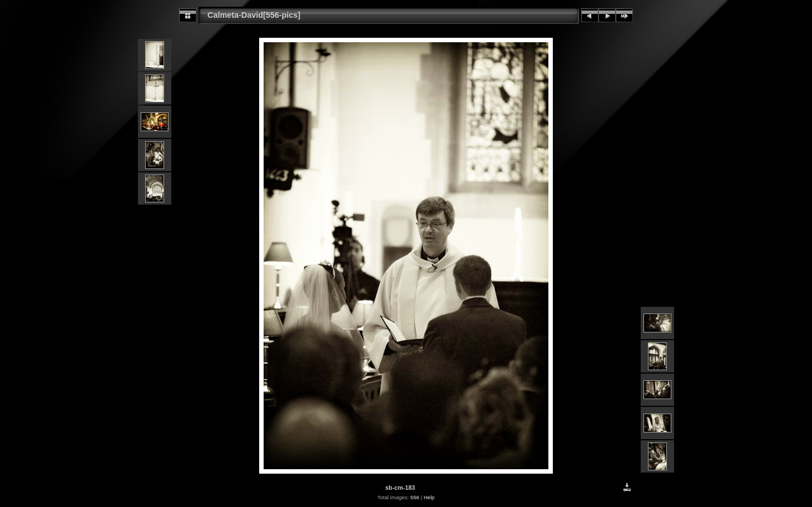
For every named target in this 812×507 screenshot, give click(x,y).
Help (429, 497)
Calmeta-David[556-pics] (254, 15)
